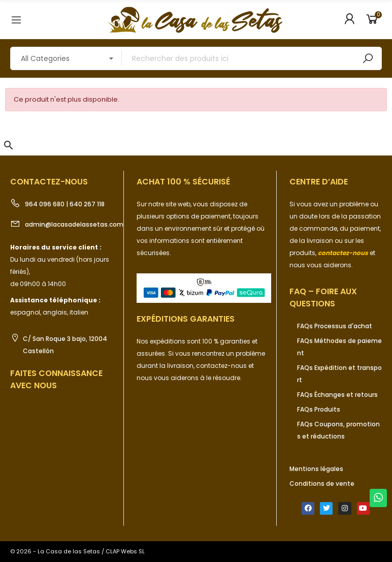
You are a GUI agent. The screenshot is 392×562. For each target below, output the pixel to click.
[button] (9, 145)
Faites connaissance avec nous (56, 379)
